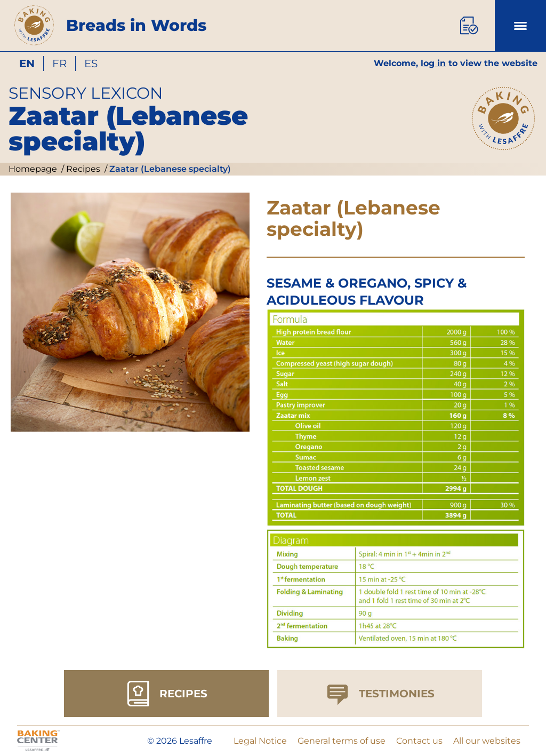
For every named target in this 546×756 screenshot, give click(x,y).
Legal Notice (260, 741)
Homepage (33, 169)
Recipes (82, 169)
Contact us (419, 741)
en (27, 63)
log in (433, 63)
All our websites (487, 741)
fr (59, 63)
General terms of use (342, 741)
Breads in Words (136, 25)
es (91, 63)
